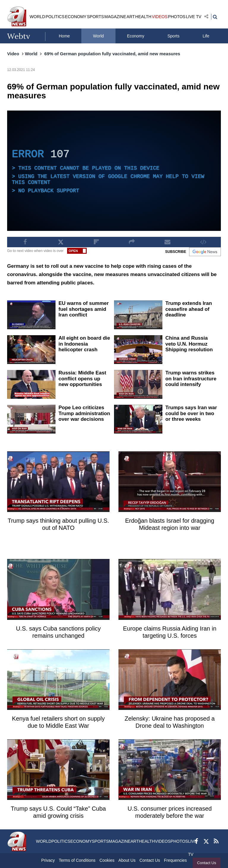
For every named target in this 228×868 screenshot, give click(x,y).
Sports (173, 36)
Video (13, 54)
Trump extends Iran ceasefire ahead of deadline (189, 309)
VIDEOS (160, 17)
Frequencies (175, 860)
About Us (127, 860)
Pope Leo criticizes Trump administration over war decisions (84, 413)
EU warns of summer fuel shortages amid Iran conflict (84, 309)
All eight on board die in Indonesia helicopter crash (84, 344)
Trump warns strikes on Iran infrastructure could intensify (191, 379)
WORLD (37, 17)
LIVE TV (194, 17)
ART (131, 17)
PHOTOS (177, 17)
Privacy (48, 860)
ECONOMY (76, 17)
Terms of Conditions (77, 860)
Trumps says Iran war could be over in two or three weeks (191, 413)
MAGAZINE (115, 17)
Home (64, 36)
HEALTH (143, 17)
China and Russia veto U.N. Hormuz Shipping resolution (189, 344)
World (98, 36)
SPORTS (95, 17)
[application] (114, 171)
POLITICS (55, 17)
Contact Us (207, 863)
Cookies (107, 860)
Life (206, 36)
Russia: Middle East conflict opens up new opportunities (82, 379)
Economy (136, 36)
